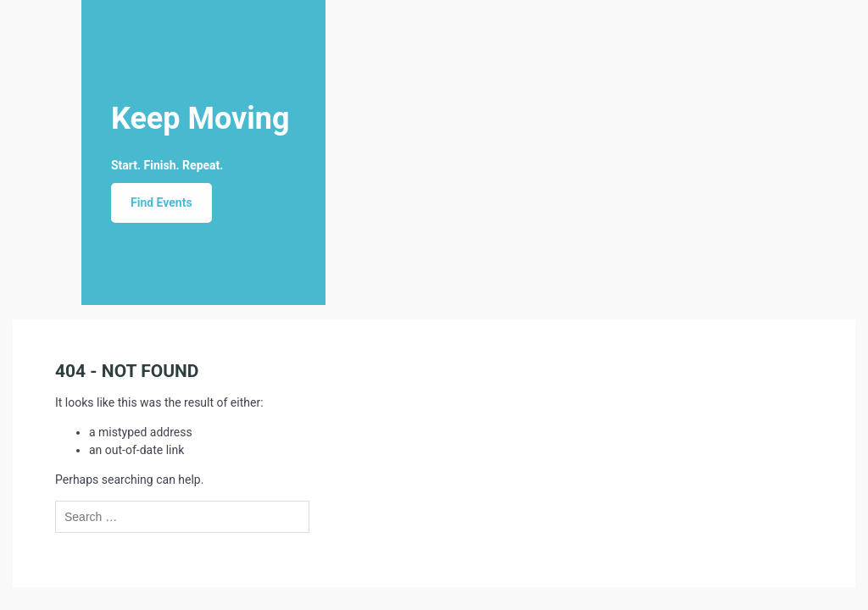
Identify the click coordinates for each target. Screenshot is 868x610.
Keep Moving (200, 119)
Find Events (161, 202)
